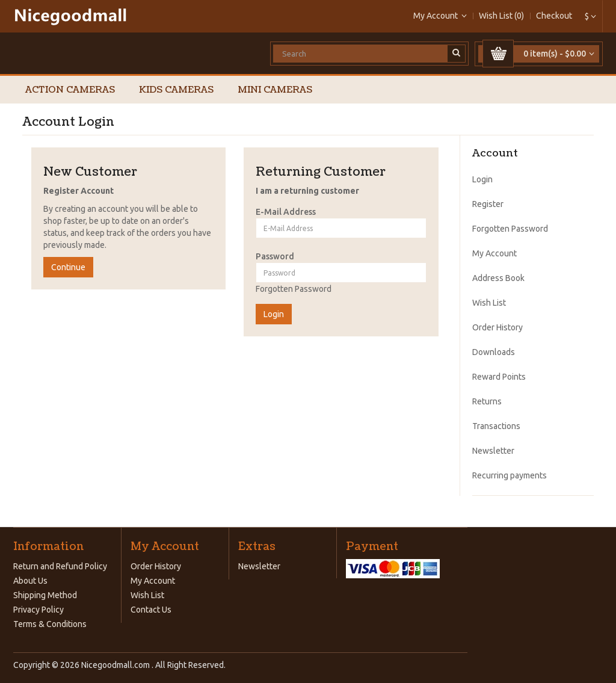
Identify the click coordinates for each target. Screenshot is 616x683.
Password (275, 256)
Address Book (498, 278)
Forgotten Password (294, 289)
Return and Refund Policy (60, 566)
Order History (497, 327)
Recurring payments (510, 475)
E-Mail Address (286, 212)
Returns (487, 401)
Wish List (489, 303)
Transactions (496, 426)
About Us (30, 581)
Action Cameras (70, 90)
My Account (494, 253)
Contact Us (151, 610)
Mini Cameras (275, 90)
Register (488, 204)
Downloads (494, 352)
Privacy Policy (38, 610)
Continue (68, 267)
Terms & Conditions (50, 624)
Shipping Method (45, 595)
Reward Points (499, 377)
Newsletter (493, 451)
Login (482, 179)
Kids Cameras (176, 90)
